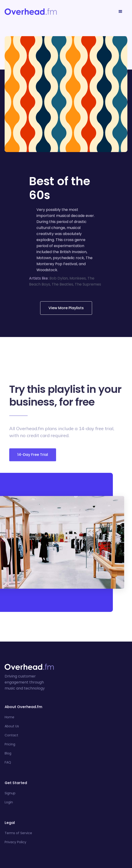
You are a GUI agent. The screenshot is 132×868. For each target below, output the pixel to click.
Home (9, 717)
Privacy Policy (15, 842)
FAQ (8, 762)
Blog (8, 753)
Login (9, 802)
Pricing (10, 744)
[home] (31, 12)
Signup (10, 793)
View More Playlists (66, 308)
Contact (11, 735)
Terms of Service (18, 833)
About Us (12, 726)
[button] (120, 12)
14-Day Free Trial (33, 457)
